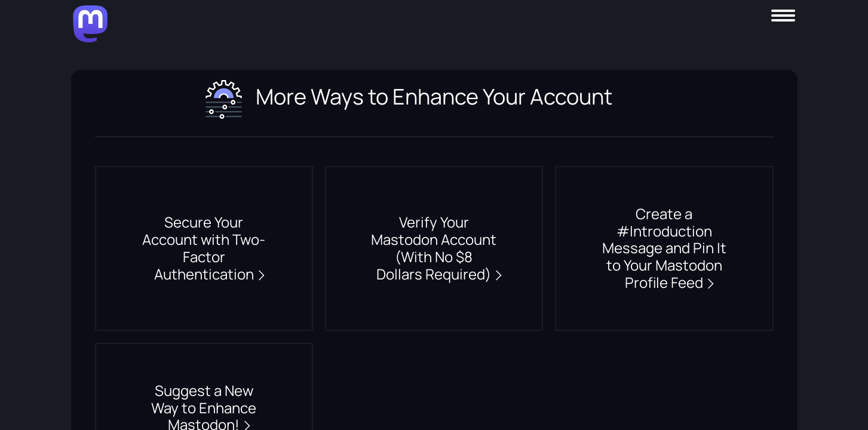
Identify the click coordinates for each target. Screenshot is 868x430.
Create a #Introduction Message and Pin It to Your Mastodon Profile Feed (664, 248)
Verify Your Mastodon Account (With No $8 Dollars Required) (434, 248)
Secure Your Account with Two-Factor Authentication (205, 248)
